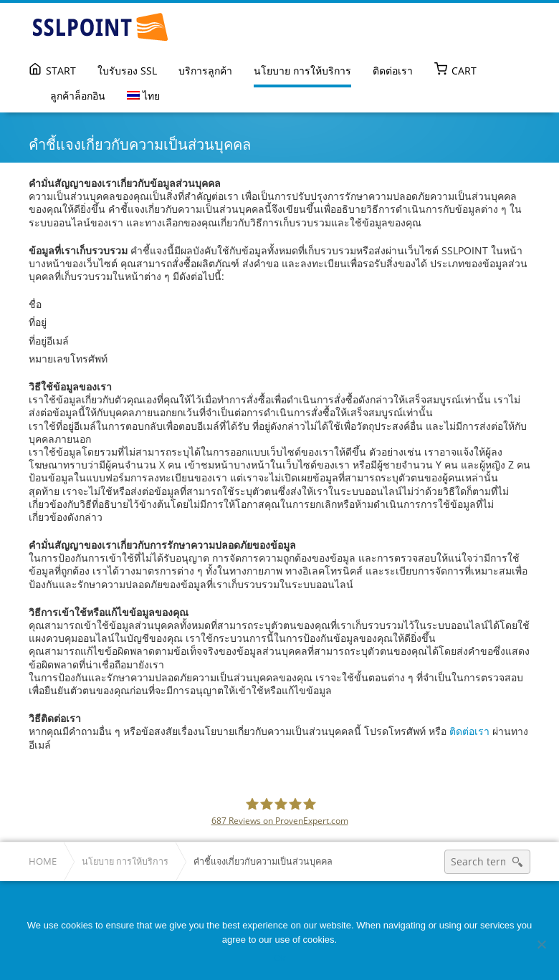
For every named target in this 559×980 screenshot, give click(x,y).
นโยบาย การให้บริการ (125, 861)
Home (43, 861)
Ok (280, 958)
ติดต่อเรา (469, 731)
